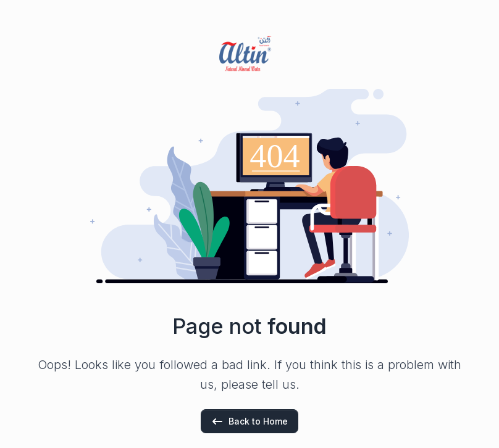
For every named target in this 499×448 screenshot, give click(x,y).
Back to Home (249, 421)
